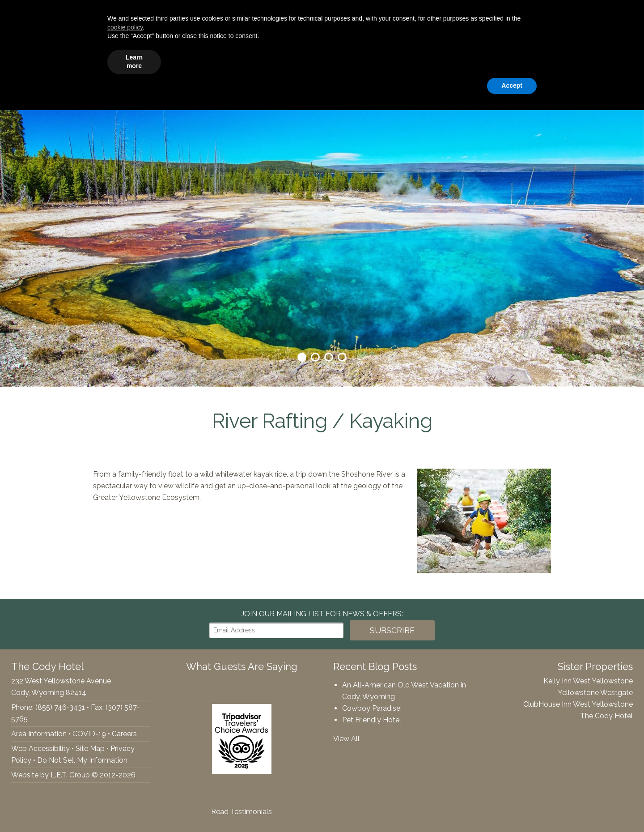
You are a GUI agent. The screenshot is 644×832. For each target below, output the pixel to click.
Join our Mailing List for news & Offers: (322, 614)
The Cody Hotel (27, 60)
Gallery (484, 61)
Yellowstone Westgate (595, 693)
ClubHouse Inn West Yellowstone (578, 704)
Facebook (12, 14)
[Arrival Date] (461, 14)
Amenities (260, 61)
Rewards (576, 61)
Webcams (529, 61)
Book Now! (598, 14)
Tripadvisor (46, 14)
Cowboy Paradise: (372, 708)
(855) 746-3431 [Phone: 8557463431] (97, 14)
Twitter (27, 14)
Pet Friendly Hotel (372, 720)
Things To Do (390, 61)
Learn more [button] (134, 784)
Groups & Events (322, 61)
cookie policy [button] (125, 749)
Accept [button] (512, 807)
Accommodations (196, 61)
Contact (619, 61)
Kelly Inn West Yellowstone (588, 681)
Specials (443, 61)
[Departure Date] (525, 14)
